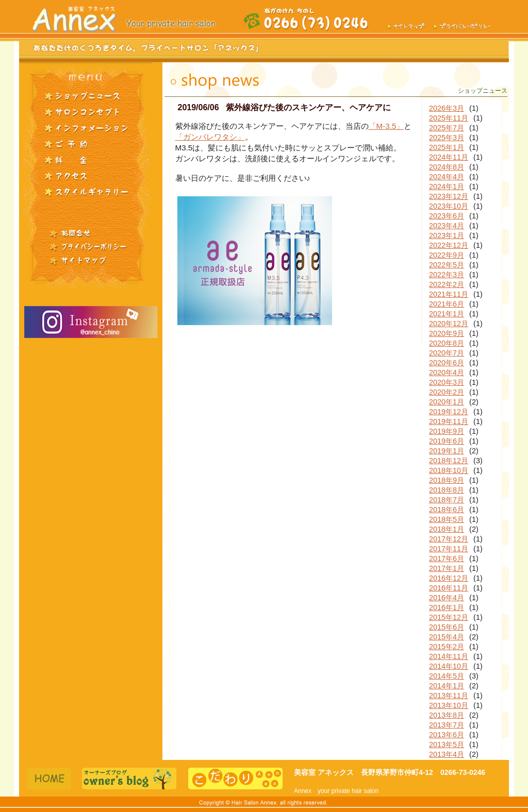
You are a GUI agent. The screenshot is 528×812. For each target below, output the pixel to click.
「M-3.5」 (386, 126)
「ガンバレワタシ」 (210, 137)
